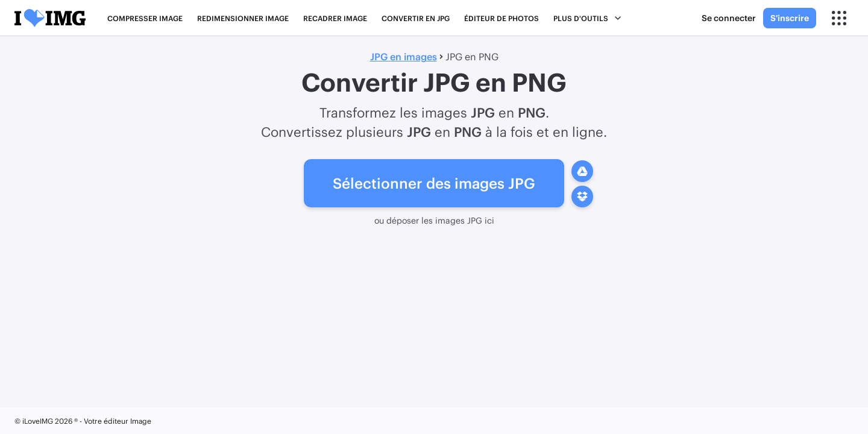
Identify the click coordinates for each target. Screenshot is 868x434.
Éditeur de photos (502, 18)
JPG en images (404, 56)
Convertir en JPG (416, 18)
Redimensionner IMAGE (243, 18)
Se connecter (729, 18)
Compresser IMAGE (145, 18)
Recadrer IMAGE (335, 18)
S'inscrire (790, 18)
